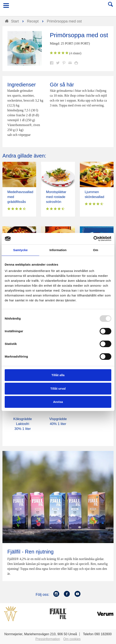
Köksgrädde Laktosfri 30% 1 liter (23, 424)
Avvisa (58, 402)
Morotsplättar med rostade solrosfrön (56, 197)
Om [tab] (95, 250)
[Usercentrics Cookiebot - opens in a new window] (93, 239)
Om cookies (72, 639)
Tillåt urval (58, 389)
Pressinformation (48, 639)
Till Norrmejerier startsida (58, 7)
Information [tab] (58, 250)
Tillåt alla (58, 375)
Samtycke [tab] (21, 250)
